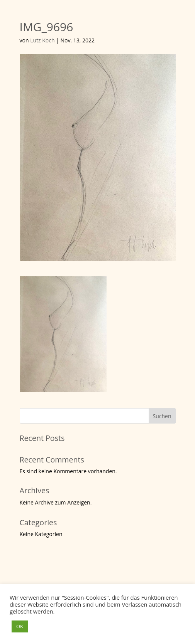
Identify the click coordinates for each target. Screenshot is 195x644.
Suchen (162, 416)
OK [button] (20, 626)
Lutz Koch (42, 40)
